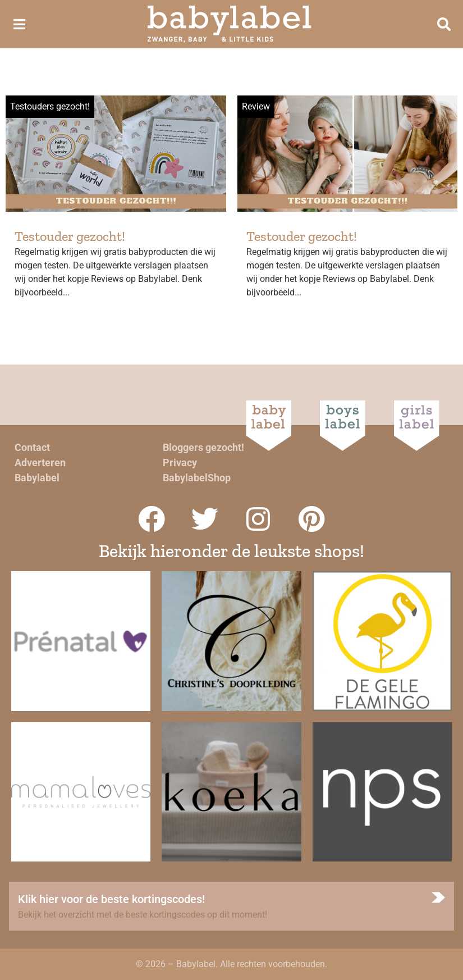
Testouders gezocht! (50, 106)
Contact (32, 447)
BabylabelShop (197, 478)
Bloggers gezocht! (203, 447)
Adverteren (40, 462)
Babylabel (37, 478)
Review (256, 106)
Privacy (180, 462)
